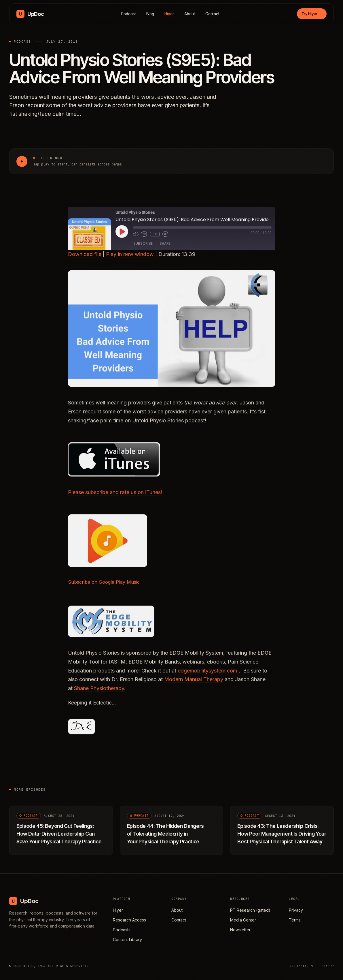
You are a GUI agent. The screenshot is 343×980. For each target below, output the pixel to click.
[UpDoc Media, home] (30, 14)
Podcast (129, 14)
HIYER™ (328, 966)
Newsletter (240, 930)
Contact (213, 14)
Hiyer (169, 14)
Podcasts (122, 930)
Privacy (296, 910)
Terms (295, 920)
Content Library (127, 940)
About (190, 14)
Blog (150, 14)
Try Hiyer (312, 14)
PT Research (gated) (250, 910)
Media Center (243, 920)
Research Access (129, 920)
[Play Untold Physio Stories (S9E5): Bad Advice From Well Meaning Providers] (22, 161)
